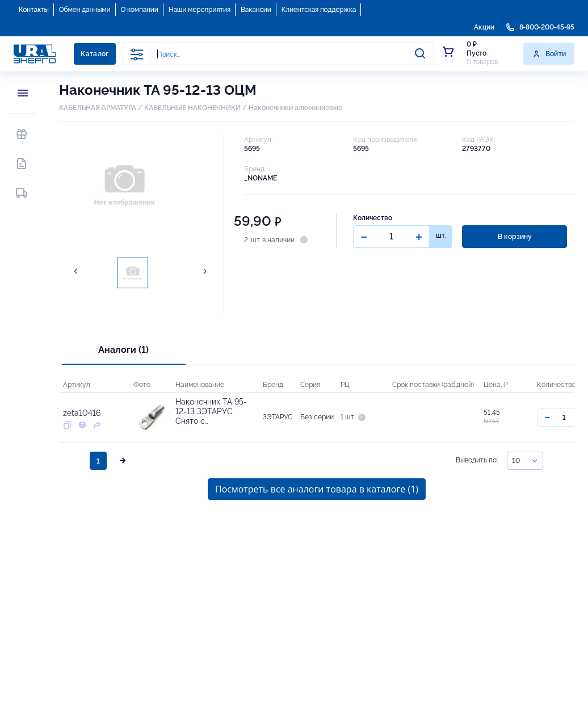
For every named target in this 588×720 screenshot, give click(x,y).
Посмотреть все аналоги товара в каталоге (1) (317, 489)
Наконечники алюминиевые (295, 108)
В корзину (515, 237)
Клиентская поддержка (319, 10)
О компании (140, 10)
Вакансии (256, 10)
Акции (484, 27)
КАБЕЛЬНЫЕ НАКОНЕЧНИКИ (192, 108)
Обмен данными (85, 10)
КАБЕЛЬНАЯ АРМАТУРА (98, 108)
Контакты (34, 10)
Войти (549, 54)
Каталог (95, 54)
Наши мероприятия (199, 10)
